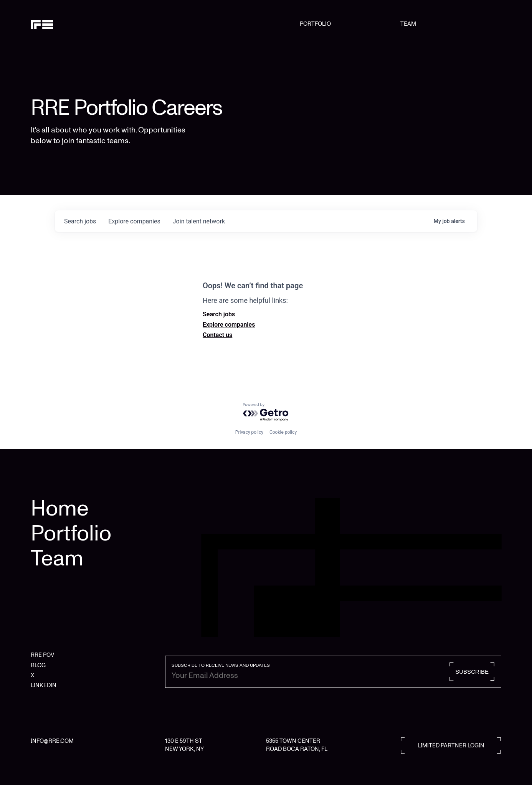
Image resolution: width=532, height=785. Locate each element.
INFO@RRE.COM (52, 741)
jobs (80, 221)
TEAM (408, 24)
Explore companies (229, 325)
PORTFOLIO (315, 24)
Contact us (217, 335)
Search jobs (219, 314)
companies (134, 221)
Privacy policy (249, 432)
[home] (64, 24)
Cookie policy (283, 432)
